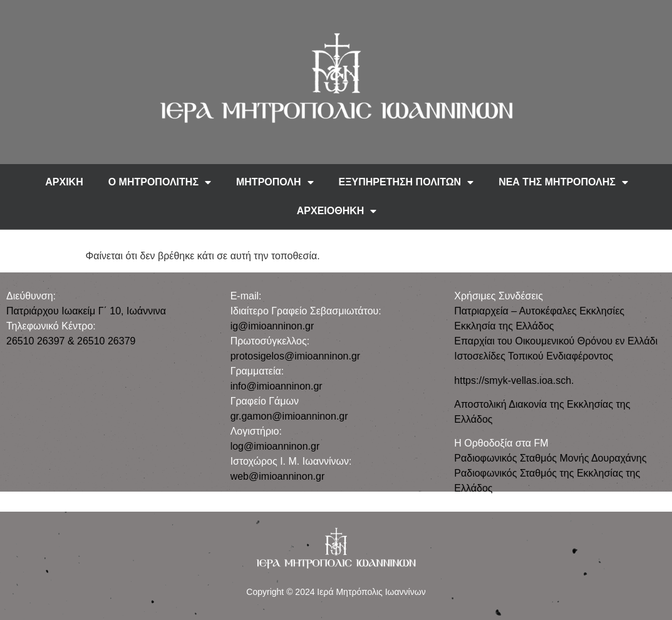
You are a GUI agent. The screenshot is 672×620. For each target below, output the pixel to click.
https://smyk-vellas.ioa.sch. (514, 380)
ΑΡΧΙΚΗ (64, 182)
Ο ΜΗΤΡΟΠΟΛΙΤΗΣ (160, 182)
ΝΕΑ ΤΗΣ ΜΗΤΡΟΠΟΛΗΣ (563, 182)
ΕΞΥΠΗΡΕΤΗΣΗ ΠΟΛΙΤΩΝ (406, 182)
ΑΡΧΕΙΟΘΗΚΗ (337, 211)
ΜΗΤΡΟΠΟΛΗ (275, 182)
